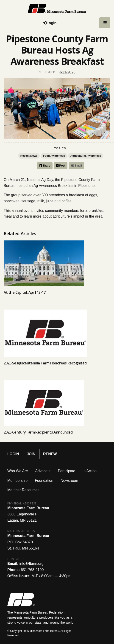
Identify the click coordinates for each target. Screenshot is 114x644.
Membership (17, 481)
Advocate (43, 471)
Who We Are (18, 471)
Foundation (44, 481)
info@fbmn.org (31, 564)
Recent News (29, 156)
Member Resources (23, 490)
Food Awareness (54, 156)
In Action (90, 471)
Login (13, 454)
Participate (67, 471)
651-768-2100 (32, 570)
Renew (50, 454)
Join (31, 454)
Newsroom (69, 481)
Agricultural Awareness (86, 156)
